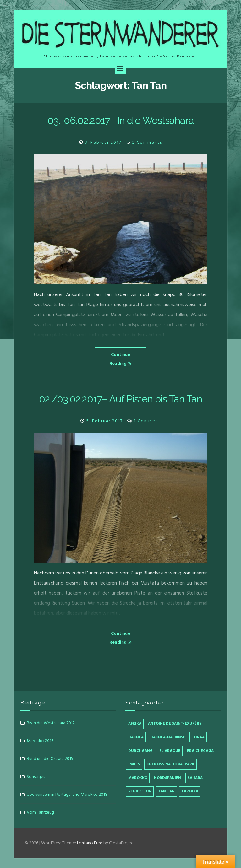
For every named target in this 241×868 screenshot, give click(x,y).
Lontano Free (90, 843)
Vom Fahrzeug (40, 812)
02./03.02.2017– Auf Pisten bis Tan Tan (120, 399)
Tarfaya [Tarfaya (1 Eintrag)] (190, 791)
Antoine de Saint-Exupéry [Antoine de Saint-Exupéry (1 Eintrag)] (175, 723)
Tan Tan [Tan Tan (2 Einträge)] (166, 791)
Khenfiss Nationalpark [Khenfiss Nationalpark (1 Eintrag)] (170, 764)
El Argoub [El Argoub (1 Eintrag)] (170, 751)
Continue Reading (120, 359)
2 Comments (147, 142)
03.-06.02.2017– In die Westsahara (121, 120)
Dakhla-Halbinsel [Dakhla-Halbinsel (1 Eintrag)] (169, 737)
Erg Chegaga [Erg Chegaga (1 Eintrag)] (200, 751)
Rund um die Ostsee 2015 (50, 759)
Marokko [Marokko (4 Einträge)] (138, 778)
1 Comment (147, 421)
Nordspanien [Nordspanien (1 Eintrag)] (167, 778)
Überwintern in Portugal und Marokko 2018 (67, 794)
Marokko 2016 (40, 741)
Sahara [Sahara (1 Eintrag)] (195, 778)
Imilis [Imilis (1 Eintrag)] (134, 764)
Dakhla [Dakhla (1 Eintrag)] (136, 737)
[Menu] (120, 69)
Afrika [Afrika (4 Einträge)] (135, 723)
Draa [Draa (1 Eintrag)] (199, 737)
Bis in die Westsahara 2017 (51, 723)
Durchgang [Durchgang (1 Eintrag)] (140, 751)
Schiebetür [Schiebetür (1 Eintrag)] (140, 791)
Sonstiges (36, 776)
